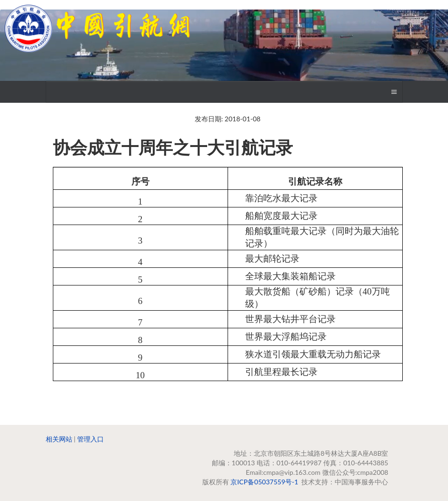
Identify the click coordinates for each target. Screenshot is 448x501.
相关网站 (59, 439)
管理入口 (90, 439)
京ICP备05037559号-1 (264, 482)
